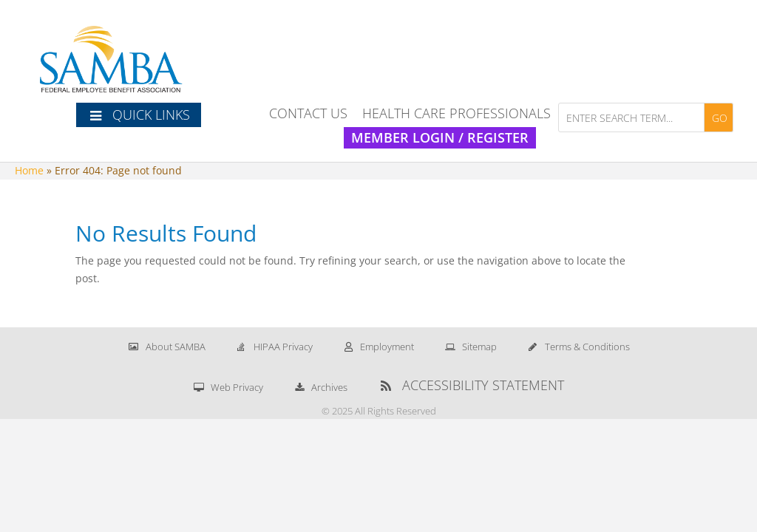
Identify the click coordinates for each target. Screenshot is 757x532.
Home (29, 170)
